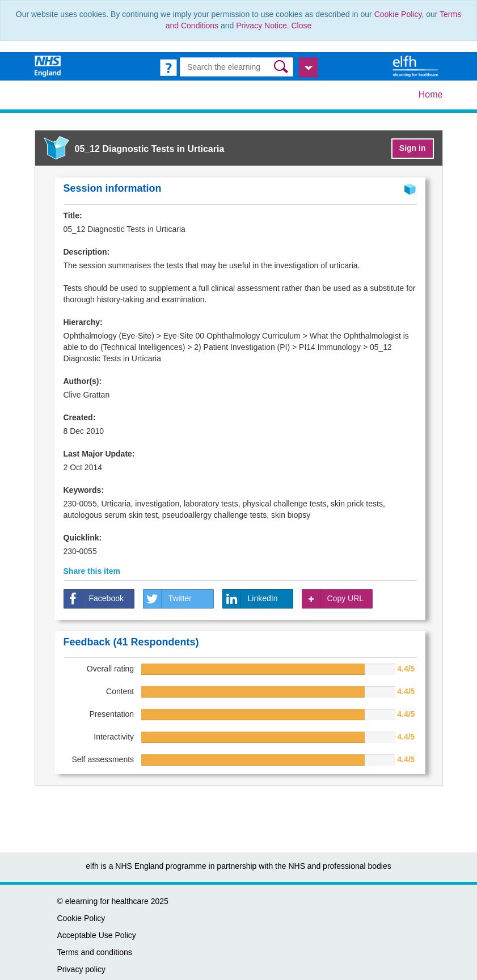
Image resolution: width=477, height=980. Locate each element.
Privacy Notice (261, 26)
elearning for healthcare (107, 901)
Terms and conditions (95, 952)
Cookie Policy (398, 14)
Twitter (168, 599)
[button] (282, 67)
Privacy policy (82, 969)
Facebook (94, 599)
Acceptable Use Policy (97, 935)
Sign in (413, 148)
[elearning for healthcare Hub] (417, 66)
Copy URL (333, 599)
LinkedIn (250, 599)
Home (431, 94)
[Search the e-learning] (237, 67)
